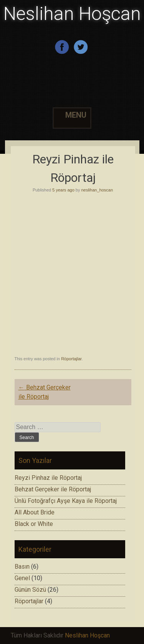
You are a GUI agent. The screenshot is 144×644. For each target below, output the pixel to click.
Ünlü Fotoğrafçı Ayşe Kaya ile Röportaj (66, 501)
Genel (22, 578)
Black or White (34, 524)
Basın (22, 567)
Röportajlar (71, 359)
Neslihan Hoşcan (72, 14)
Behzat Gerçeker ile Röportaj (53, 489)
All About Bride (35, 512)
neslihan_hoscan (97, 190)
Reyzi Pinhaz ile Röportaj (48, 478)
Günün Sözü (30, 590)
